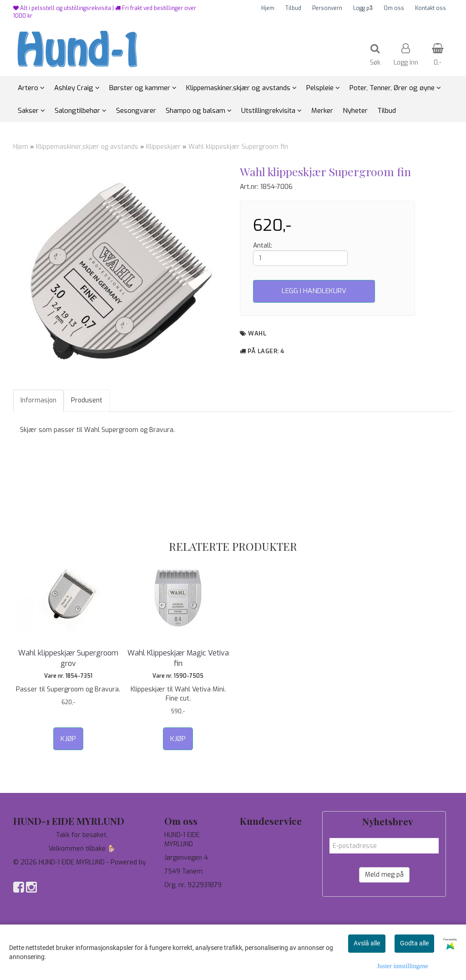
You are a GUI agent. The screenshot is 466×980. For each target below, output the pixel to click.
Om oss (394, 8)
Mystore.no (30, 871)
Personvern (327, 8)
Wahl (257, 333)
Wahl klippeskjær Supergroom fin (238, 147)
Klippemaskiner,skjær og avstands (87, 147)
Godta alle (414, 943)
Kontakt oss (431, 8)
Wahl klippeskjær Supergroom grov (68, 658)
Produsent (87, 400)
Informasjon (38, 400)
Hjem (268, 8)
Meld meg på (384, 875)
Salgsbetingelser (265, 876)
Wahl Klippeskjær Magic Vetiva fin (178, 658)
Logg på (363, 8)
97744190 (179, 899)
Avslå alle (367, 943)
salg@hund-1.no (187, 908)
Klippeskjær (163, 147)
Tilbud (293, 8)
